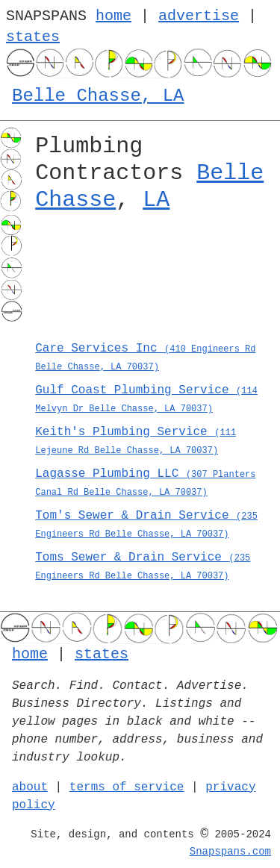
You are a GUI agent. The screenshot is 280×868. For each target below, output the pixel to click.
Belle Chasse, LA (98, 96)
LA (156, 200)
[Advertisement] (152, 281)
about (30, 787)
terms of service (127, 787)
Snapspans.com (230, 852)
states (33, 37)
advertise (199, 16)
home (113, 16)
